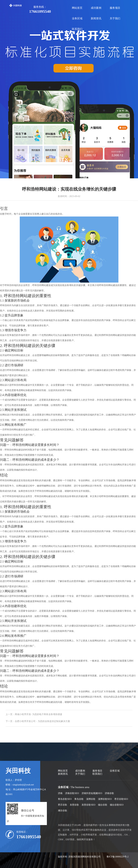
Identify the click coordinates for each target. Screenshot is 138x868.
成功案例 (96, 8)
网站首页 (77, 8)
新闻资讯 (96, 18)
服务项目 (115, 8)
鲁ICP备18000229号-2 (118, 857)
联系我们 (77, 29)
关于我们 (115, 18)
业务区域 (77, 18)
